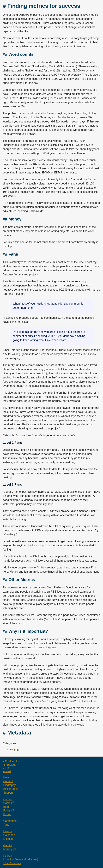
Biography (9, 785)
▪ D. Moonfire (11, 761)
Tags (6, 825)
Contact (8, 781)
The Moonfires (12, 863)
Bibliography (11, 789)
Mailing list (10, 849)
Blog (6, 807)
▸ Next (7, 771)
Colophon (9, 835)
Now (6, 777)
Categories (10, 821)
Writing (14, 750)
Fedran (8, 811)
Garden (8, 799)
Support (8, 793)
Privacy (8, 831)
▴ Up (6, 768)
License (8, 839)
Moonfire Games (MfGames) (21, 859)
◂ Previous (10, 765)
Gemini (8, 845)
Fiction (7, 814)
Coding (8, 803)
